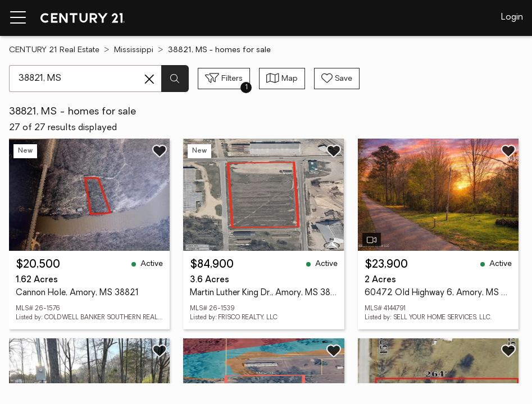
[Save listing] (160, 151)
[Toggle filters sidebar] (224, 79)
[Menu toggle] (18, 18)
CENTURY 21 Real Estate (54, 50)
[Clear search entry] (149, 79)
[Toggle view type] (282, 79)
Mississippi (134, 50)
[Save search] (337, 79)
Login (512, 17)
